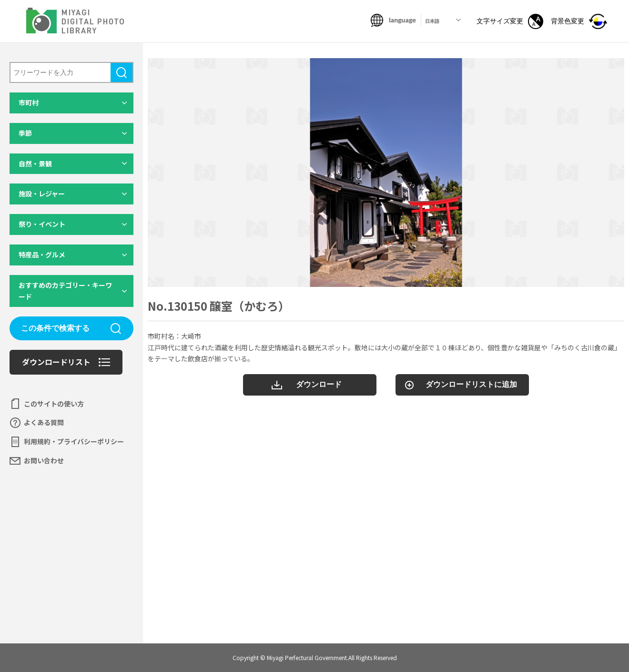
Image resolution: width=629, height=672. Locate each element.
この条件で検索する (55, 328)
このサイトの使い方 (54, 404)
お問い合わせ (44, 460)
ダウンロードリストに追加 (471, 384)
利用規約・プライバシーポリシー (74, 441)
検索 (122, 72)
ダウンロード (319, 384)
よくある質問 (44, 422)
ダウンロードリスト (56, 362)
